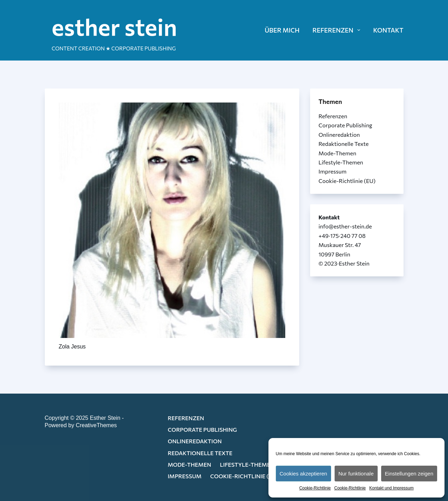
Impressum (332, 171)
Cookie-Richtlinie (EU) (347, 181)
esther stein (114, 26)
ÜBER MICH (282, 30)
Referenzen (333, 116)
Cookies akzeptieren (303, 474)
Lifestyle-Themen (341, 162)
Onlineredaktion (339, 135)
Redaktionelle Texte (344, 144)
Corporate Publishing (345, 125)
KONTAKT (388, 30)
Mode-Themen (337, 153)
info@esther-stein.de (345, 226)
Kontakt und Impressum (391, 488)
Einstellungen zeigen (409, 474)
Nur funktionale (356, 474)
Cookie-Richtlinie (315, 488)
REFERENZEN (338, 30)
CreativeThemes (96, 425)
